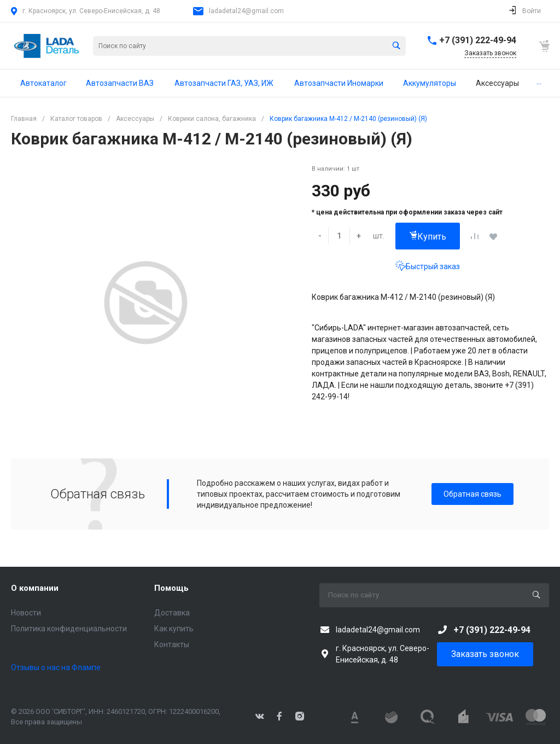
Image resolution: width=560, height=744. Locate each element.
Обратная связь (472, 494)
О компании (35, 588)
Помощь (171, 588)
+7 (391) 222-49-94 (478, 40)
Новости (26, 613)
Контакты (172, 644)
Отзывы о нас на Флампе (56, 667)
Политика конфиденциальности (69, 629)
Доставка (172, 613)
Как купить (174, 629)
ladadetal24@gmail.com (246, 11)
